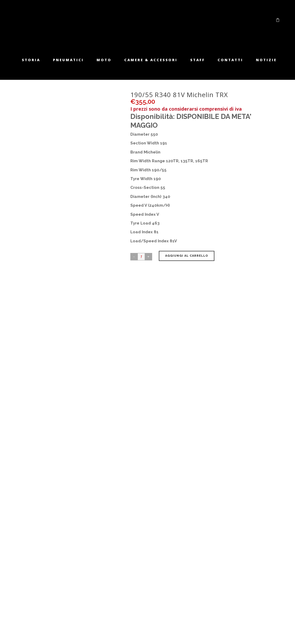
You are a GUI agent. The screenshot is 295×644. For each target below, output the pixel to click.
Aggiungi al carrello (187, 256)
